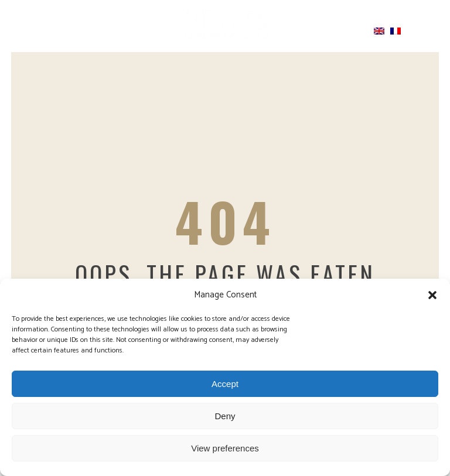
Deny (225, 416)
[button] (432, 295)
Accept (225, 384)
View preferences (225, 448)
